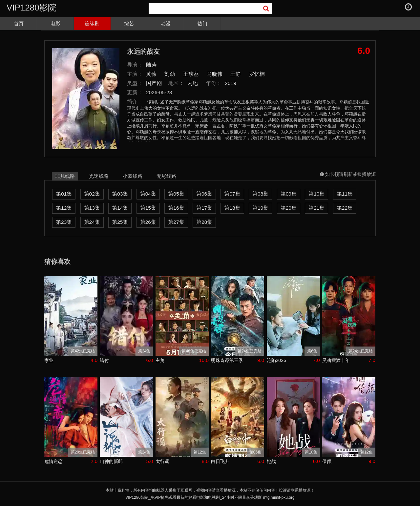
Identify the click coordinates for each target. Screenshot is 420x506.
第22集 (345, 208)
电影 (55, 23)
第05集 (176, 194)
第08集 (260, 194)
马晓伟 (215, 74)
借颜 (327, 461)
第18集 (232, 208)
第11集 (345, 194)
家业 (49, 360)
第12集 (64, 208)
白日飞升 (220, 461)
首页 (19, 23)
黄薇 (151, 74)
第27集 (176, 222)
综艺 (129, 23)
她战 (271, 461)
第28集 (204, 222)
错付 (104, 360)
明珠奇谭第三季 (227, 360)
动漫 (166, 23)
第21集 (316, 208)
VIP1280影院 (31, 8)
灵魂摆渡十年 (336, 360)
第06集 (204, 194)
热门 (202, 23)
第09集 (289, 194)
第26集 (148, 222)
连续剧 (92, 23)
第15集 (148, 208)
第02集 (92, 194)
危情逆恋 (53, 461)
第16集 (176, 208)
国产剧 (154, 83)
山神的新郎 (111, 461)
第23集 (64, 222)
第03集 (120, 194)
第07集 (232, 194)
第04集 (148, 194)
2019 (231, 83)
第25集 (120, 222)
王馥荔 (191, 74)
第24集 (92, 222)
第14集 (120, 208)
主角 (160, 360)
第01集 (64, 194)
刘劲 (170, 74)
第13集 (92, 208)
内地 (193, 83)
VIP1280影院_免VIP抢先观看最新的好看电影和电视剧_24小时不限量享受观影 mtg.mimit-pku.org (210, 497)
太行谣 (162, 461)
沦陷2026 (276, 360)
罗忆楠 (257, 74)
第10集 (316, 194)
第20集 (289, 208)
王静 (236, 74)
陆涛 (151, 65)
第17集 (204, 208)
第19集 (260, 208)
